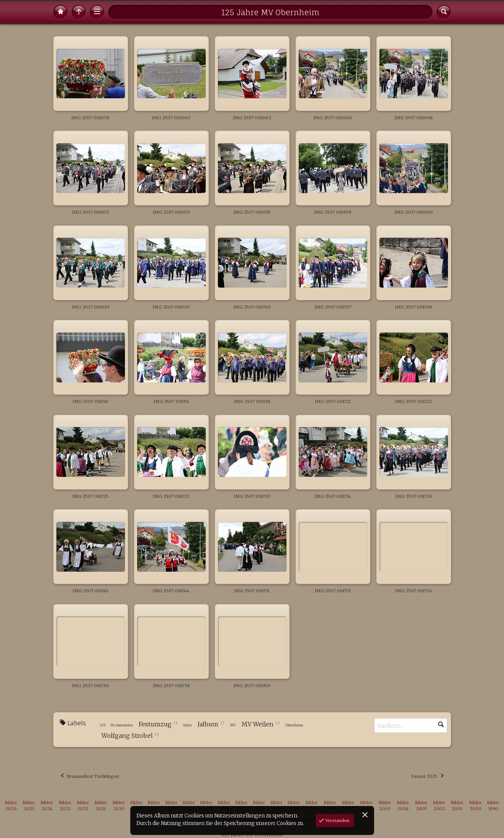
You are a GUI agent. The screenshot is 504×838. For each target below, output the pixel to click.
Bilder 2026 (11, 806)
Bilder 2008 (330, 806)
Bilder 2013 (242, 806)
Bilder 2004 (403, 806)
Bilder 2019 (136, 806)
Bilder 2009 (312, 806)
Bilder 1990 (493, 806)
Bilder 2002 (439, 806)
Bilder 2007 (348, 806)
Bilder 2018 (154, 806)
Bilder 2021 (101, 806)
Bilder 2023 (65, 806)
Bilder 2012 (259, 806)
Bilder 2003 (421, 806)
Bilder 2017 (171, 806)
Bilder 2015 (206, 806)
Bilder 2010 (294, 806)
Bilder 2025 (29, 806)
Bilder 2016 (189, 806)
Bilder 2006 (366, 806)
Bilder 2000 (475, 806)
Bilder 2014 (224, 806)
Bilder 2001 (457, 806)
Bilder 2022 (83, 806)
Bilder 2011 (277, 806)
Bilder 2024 (47, 806)
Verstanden (337, 820)
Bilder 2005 (385, 806)
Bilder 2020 (119, 806)
